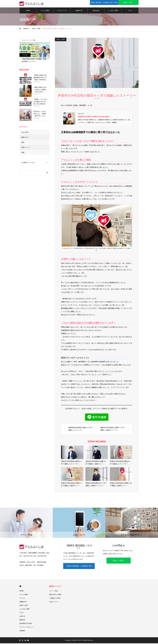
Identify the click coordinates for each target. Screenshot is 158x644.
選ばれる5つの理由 (55, 595)
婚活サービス (55, 587)
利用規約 (22, 631)
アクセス (22, 599)
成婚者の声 (79, 11)
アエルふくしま (62, 11)
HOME (28, 11)
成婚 (23, 153)
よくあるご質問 (113, 11)
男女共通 (25, 56)
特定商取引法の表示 (26, 624)
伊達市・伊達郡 (61, 40)
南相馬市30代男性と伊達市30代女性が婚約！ (94, 117)
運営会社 (22, 620)
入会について (54, 602)
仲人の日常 (25, 133)
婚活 (23, 143)
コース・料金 (54, 592)
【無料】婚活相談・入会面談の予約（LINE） (79, 568)
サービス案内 (45, 11)
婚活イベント (26, 148)
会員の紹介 (96, 11)
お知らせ (22, 617)
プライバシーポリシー (27, 628)
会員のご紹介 (24, 606)
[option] (35, 54)
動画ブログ (25, 138)
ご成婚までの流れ (55, 599)
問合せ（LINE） (119, 561)
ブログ (130, 11)
